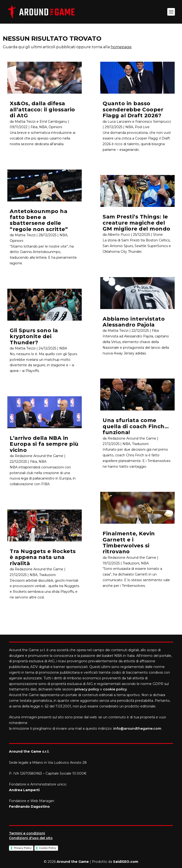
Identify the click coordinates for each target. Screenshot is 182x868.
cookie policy (115, 689)
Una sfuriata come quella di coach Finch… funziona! (136, 426)
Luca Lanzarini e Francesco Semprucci (139, 122)
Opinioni (55, 127)
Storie (158, 235)
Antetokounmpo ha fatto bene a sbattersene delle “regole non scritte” (39, 220)
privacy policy (87, 689)
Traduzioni (47, 575)
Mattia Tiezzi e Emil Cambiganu (41, 122)
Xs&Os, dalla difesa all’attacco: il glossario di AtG (42, 109)
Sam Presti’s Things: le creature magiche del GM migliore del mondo (136, 223)
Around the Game (73, 862)
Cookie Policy (48, 848)
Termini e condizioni (27, 833)
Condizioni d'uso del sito (31, 838)
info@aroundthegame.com (137, 728)
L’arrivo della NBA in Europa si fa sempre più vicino (44, 444)
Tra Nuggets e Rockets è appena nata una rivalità (43, 557)
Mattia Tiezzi (25, 235)
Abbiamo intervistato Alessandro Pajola (134, 322)
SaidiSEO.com (126, 862)
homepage (121, 47)
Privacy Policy (23, 848)
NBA (43, 127)
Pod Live (142, 127)
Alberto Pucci (119, 235)
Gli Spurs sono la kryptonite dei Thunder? (34, 336)
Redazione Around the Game (39, 456)
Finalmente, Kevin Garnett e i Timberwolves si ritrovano (129, 543)
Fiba (34, 127)
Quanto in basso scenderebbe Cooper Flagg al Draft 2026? (133, 109)
